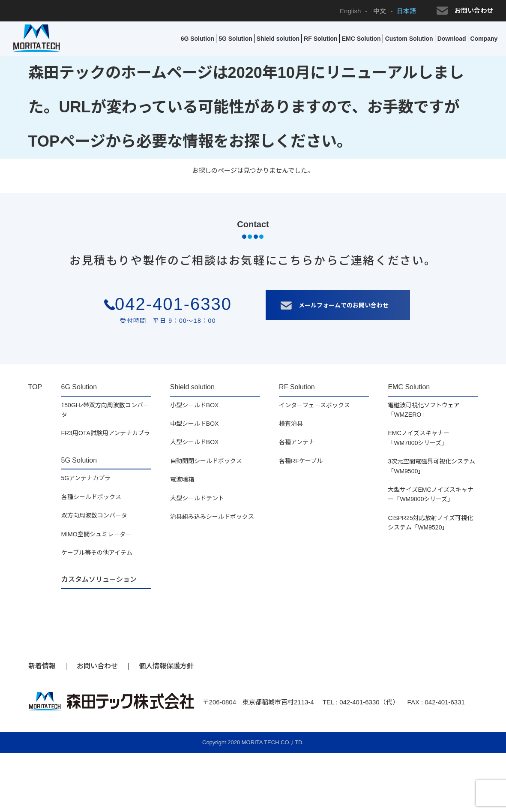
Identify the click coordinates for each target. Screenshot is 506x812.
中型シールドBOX (195, 424)
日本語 (406, 11)
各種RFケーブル (301, 461)
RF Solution (321, 39)
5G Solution (235, 39)
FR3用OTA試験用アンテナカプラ (106, 433)
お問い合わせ (465, 11)
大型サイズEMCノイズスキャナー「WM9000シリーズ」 (430, 494)
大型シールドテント (197, 498)
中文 (379, 11)
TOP (35, 387)
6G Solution (198, 39)
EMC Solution (361, 39)
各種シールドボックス (91, 497)
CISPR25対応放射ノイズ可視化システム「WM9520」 (430, 523)
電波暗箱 (182, 479)
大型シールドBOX (195, 442)
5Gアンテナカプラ (86, 478)
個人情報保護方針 (166, 666)
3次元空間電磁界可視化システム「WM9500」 (431, 466)
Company (484, 39)
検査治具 (291, 424)
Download (452, 39)
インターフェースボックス (314, 405)
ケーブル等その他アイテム (97, 553)
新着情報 (42, 666)
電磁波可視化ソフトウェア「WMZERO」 (424, 410)
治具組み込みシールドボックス (212, 517)
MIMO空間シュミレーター (96, 534)
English (350, 11)
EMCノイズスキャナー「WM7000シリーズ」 (418, 438)
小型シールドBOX (195, 405)
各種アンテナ (297, 442)
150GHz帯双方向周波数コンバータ (105, 410)
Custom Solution (409, 39)
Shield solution (278, 39)
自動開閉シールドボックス (206, 461)
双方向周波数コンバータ (94, 515)
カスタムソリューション (99, 579)
